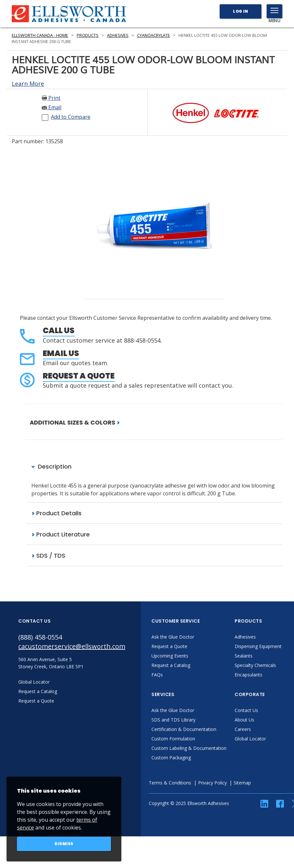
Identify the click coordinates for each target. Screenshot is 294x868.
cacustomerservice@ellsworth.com (72, 646)
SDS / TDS (48, 556)
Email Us (61, 353)
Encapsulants (248, 675)
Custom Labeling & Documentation (189, 748)
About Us (244, 720)
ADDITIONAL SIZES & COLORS (75, 422)
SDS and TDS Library (173, 720)
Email (52, 107)
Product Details (56, 513)
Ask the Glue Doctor (173, 637)
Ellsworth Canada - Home (40, 35)
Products (88, 35)
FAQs (157, 675)
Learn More (28, 84)
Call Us (59, 330)
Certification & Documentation (184, 729)
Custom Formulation (173, 739)
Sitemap (242, 783)
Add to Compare (71, 117)
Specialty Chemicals (255, 665)
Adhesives (118, 35)
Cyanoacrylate (154, 35)
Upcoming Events (170, 656)
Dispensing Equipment (258, 646)
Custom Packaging (171, 758)
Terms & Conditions (170, 783)
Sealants (244, 656)
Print (51, 98)
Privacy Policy (212, 783)
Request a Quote (79, 376)
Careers (243, 729)
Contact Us (246, 710)
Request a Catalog (171, 665)
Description (51, 466)
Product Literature (61, 534)
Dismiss (64, 844)
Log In (240, 11)
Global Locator (250, 739)
